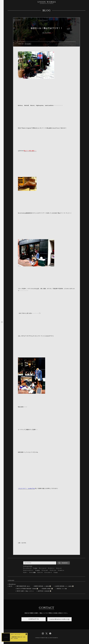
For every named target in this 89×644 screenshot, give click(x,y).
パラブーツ (52, 568)
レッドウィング (28, 568)
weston (38, 570)
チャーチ (59, 568)
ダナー (26, 572)
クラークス (54, 570)
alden (36, 568)
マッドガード (49, 572)
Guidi (56, 572)
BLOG (47, 11)
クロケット (62, 570)
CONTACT (47, 608)
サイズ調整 (33, 572)
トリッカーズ (43, 568)
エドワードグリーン (29, 570)
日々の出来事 (28, 44)
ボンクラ (41, 572)
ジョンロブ (45, 570)
